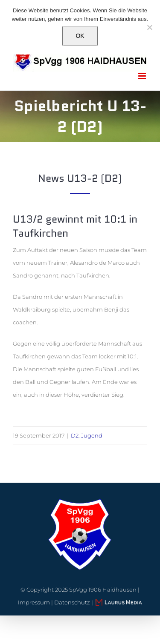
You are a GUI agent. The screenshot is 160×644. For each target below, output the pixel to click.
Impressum (34, 602)
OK (80, 36)
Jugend (92, 435)
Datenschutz (72, 602)
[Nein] (149, 27)
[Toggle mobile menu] (143, 76)
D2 (75, 435)
